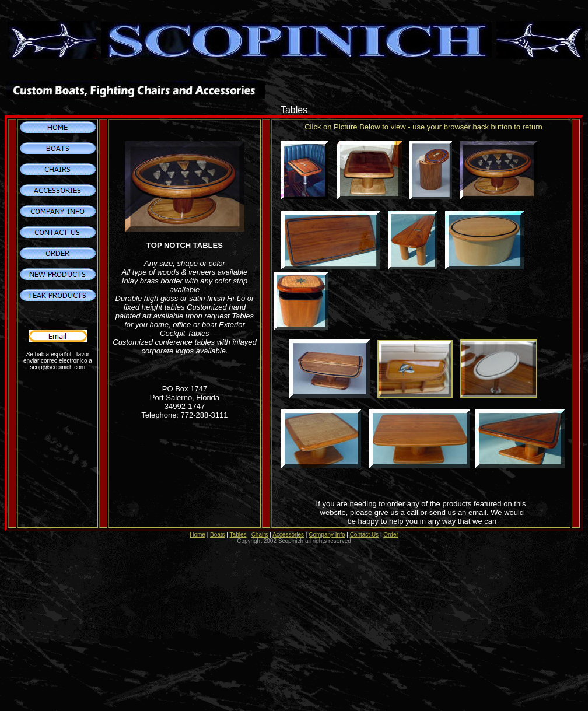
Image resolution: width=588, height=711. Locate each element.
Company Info (327, 535)
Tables (238, 535)
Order (391, 535)
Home (197, 535)
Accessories (288, 535)
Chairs (260, 535)
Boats (218, 535)
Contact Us (364, 535)
